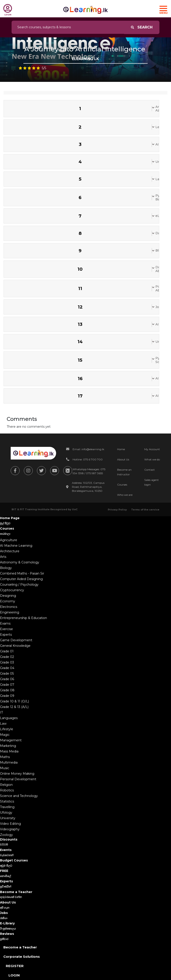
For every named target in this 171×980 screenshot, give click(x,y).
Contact (150, 470)
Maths (5, 757)
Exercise (6, 629)
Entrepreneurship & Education (23, 618)
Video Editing (10, 824)
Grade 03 (7, 662)
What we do (152, 459)
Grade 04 (7, 668)
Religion (6, 785)
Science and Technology (19, 796)
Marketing (8, 746)
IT (1, 712)
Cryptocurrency (12, 590)
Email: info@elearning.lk (88, 449)
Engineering (10, 612)
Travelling (7, 807)
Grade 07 (7, 685)
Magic (5, 735)
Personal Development (18, 779)
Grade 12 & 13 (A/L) (14, 707)
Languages (9, 718)
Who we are (125, 495)
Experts (6, 635)
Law (3, 724)
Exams (5, 623)
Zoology (6, 835)
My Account (152, 449)
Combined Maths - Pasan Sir (22, 573)
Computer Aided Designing (21, 579)
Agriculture (9, 540)
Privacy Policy (117, 510)
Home (121, 449)
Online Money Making (17, 774)
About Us (123, 459)
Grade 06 (7, 679)
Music (5, 768)
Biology (6, 568)
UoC (75, 509)
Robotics (7, 790)
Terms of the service (145, 510)
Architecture (10, 551)
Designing (8, 596)
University (8, 818)
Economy (8, 601)
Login (14, 975)
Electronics (9, 607)
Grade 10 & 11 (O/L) (14, 701)
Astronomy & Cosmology (20, 562)
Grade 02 (7, 657)
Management (11, 740)
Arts (3, 557)
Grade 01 (7, 651)
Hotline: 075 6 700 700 (88, 459)
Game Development (16, 640)
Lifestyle (7, 729)
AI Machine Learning (16, 546)
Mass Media (9, 751)
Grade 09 (7, 696)
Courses (122, 485)
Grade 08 (7, 690)
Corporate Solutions (22, 957)
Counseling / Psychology (19, 585)
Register (15, 966)
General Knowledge (15, 646)
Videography (10, 829)
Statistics (7, 801)
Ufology (6, 813)
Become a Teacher (20, 947)
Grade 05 (7, 673)
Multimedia (9, 762)
